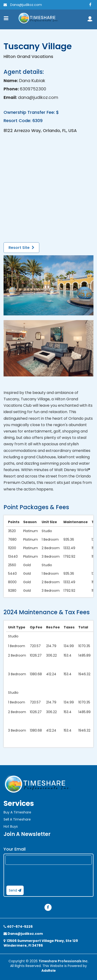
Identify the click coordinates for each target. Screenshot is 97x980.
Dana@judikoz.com (23, 5)
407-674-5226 (18, 927)
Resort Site (21, 248)
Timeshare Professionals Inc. (64, 961)
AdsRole (49, 971)
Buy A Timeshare (17, 812)
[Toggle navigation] (6, 18)
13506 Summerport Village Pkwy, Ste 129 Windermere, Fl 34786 (41, 943)
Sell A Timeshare (17, 819)
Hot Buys (11, 826)
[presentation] (41, 875)
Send (15, 890)
